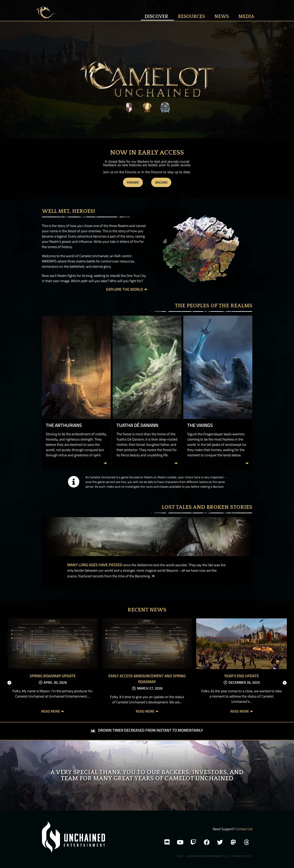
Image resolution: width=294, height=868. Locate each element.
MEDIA (246, 17)
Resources (192, 17)
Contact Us (243, 829)
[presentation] (9, 683)
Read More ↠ (53, 711)
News (223, 17)
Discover (157, 17)
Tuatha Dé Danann (137, 425)
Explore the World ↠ (127, 289)
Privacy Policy (243, 856)
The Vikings (200, 425)
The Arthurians (64, 425)
